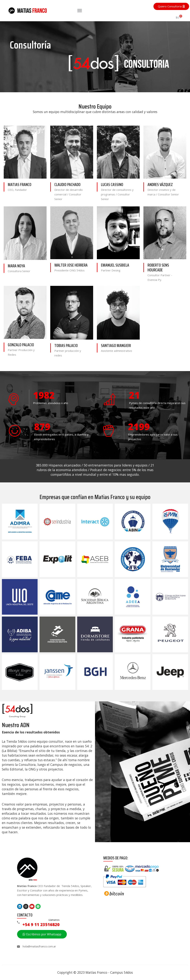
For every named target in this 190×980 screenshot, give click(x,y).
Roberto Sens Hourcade (158, 268)
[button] (171, 6)
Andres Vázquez (160, 185)
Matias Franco (20, 185)
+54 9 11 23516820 (41, 924)
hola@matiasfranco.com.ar (39, 946)
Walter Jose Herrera (71, 265)
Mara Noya (16, 266)
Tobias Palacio (66, 346)
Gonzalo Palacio (21, 345)
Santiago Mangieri (116, 346)
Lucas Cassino (112, 185)
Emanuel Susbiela (115, 265)
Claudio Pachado (67, 185)
